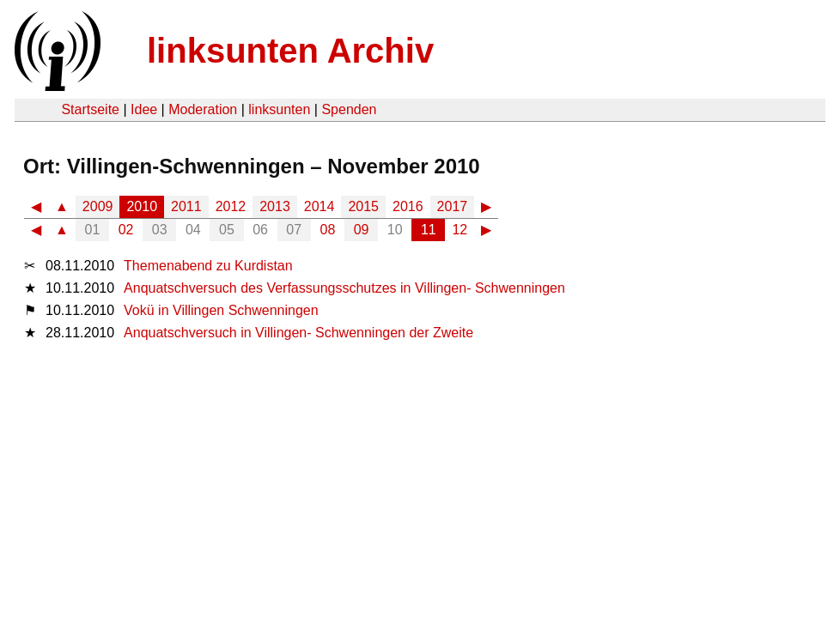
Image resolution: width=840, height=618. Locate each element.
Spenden (349, 109)
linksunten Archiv (290, 51)
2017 (453, 206)
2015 (363, 206)
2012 (231, 206)
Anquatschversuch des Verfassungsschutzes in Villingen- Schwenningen (344, 288)
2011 (186, 206)
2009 (98, 206)
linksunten (279, 109)
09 (362, 230)
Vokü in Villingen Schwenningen (221, 310)
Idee (144, 109)
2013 (275, 206)
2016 (408, 206)
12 (460, 230)
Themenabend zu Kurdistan (208, 266)
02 (126, 230)
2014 (320, 206)
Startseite (90, 109)
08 (328, 230)
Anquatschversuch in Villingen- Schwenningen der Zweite (298, 333)
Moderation (203, 109)
